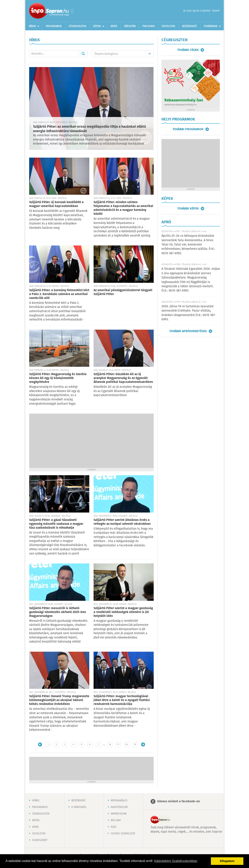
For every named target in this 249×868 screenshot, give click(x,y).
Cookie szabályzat (123, 834)
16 (110, 744)
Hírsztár (130, 26)
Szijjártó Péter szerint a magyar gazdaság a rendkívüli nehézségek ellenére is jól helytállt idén (123, 612)
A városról (79, 807)
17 (118, 744)
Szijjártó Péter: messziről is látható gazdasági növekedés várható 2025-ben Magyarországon (58, 612)
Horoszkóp (40, 840)
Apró (114, 26)
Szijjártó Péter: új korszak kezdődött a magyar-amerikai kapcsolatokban (56, 204)
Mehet (83, 54)
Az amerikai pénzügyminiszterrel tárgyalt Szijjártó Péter (123, 292)
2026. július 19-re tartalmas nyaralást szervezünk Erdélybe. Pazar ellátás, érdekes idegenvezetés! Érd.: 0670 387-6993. (189, 313)
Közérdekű (189, 26)
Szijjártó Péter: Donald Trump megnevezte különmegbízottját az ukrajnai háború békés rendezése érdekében (59, 700)
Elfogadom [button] (227, 861)
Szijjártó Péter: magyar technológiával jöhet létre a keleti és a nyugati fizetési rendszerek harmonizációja (122, 700)
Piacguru (149, 26)
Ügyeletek (168, 26)
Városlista (72, 11)
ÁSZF (114, 827)
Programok (54, 26)
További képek (188, 209)
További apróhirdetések (188, 331)
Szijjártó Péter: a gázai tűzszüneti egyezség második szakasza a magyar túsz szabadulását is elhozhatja (56, 524)
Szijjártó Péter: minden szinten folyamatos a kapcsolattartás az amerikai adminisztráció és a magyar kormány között (123, 208)
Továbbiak (211, 26)
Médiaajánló (119, 801)
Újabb (40, 744)
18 (126, 744)
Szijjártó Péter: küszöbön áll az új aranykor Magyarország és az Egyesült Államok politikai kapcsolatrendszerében (123, 378)
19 (135, 744)
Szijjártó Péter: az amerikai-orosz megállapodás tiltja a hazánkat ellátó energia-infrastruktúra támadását (90, 129)
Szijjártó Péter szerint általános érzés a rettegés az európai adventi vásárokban (122, 522)
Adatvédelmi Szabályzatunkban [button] (176, 861)
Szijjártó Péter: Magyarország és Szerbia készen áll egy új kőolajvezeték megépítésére (58, 378)
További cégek (188, 50)
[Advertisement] (91, 441)
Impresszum (119, 814)
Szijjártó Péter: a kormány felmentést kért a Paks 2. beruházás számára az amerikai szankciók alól (59, 294)
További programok (188, 129)
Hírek (32, 26)
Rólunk (116, 820)
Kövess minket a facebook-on (178, 801)
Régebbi (143, 744)
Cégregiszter (78, 26)
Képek (97, 26)
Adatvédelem (119, 807)
